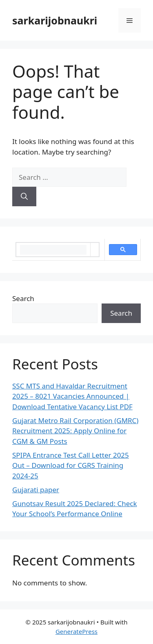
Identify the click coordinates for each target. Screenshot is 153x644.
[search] (53, 250)
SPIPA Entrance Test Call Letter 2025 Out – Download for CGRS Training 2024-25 (71, 465)
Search (23, 298)
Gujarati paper (36, 490)
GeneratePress (76, 631)
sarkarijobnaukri (55, 20)
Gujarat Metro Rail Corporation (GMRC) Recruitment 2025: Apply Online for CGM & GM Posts (75, 431)
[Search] (24, 196)
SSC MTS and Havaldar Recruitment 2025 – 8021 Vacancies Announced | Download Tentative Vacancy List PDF (72, 396)
